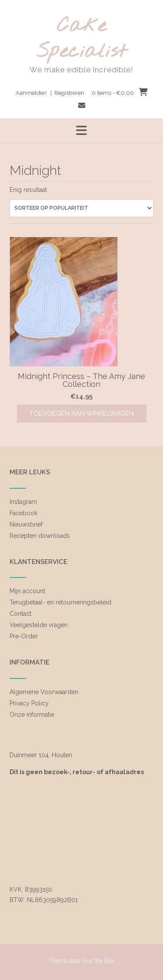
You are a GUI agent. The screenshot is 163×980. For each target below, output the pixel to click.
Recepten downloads (40, 536)
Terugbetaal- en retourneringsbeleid (60, 602)
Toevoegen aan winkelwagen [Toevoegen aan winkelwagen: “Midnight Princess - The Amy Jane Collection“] (82, 413)
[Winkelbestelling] (81, 208)
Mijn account (27, 591)
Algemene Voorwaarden (44, 692)
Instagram (23, 502)
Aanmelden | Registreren (50, 93)
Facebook (23, 513)
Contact (20, 614)
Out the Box (99, 961)
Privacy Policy (29, 703)
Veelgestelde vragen (39, 625)
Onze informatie (32, 715)
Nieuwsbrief (26, 524)
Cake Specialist (82, 39)
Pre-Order (24, 636)
